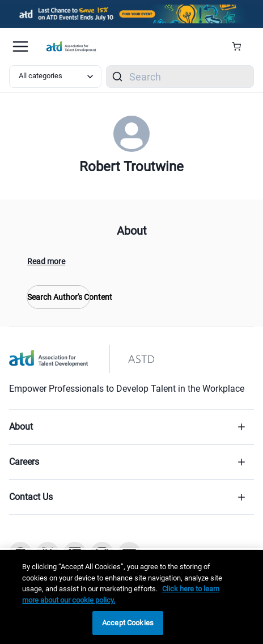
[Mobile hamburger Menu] (20, 46)
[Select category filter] (55, 77)
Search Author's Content (58, 297)
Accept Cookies (128, 623)
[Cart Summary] (241, 46)
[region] (131, 597)
